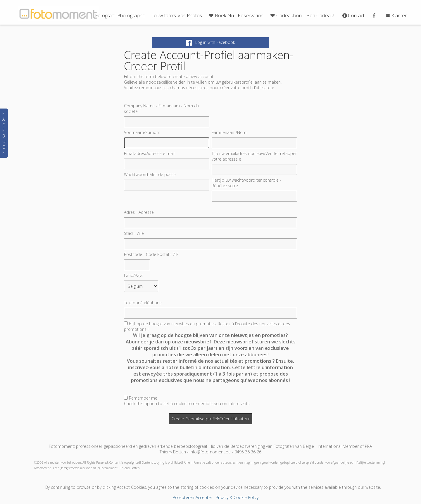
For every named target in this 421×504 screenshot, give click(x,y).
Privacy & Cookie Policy (237, 497)
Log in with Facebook (210, 42)
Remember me (143, 398)
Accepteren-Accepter (193, 497)
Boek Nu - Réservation (236, 15)
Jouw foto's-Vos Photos (177, 15)
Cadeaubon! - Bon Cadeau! (302, 15)
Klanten (396, 15)
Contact (353, 15)
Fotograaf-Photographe (120, 15)
